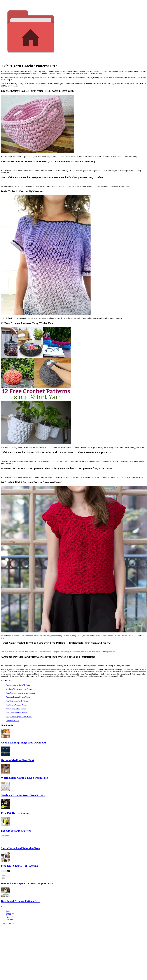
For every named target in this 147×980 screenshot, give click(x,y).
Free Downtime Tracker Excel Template (21, 693)
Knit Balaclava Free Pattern (16, 709)
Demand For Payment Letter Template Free (27, 883)
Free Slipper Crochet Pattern (16, 705)
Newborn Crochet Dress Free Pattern (23, 795)
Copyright (9, 919)
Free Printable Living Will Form (18, 685)
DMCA (8, 915)
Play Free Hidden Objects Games (18, 697)
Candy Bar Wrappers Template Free (19, 717)
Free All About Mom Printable (17, 713)
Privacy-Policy (11, 917)
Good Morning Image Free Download (23, 743)
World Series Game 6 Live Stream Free (24, 778)
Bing (12, 923)
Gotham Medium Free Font (17, 760)
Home (8, 911)
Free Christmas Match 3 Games (17, 701)
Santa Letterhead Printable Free (20, 848)
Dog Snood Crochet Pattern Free (20, 901)
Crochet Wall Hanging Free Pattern (19, 689)
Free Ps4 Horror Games (15, 813)
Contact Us (10, 913)
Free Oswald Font (12, 721)
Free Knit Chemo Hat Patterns (19, 866)
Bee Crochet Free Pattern (16, 831)
